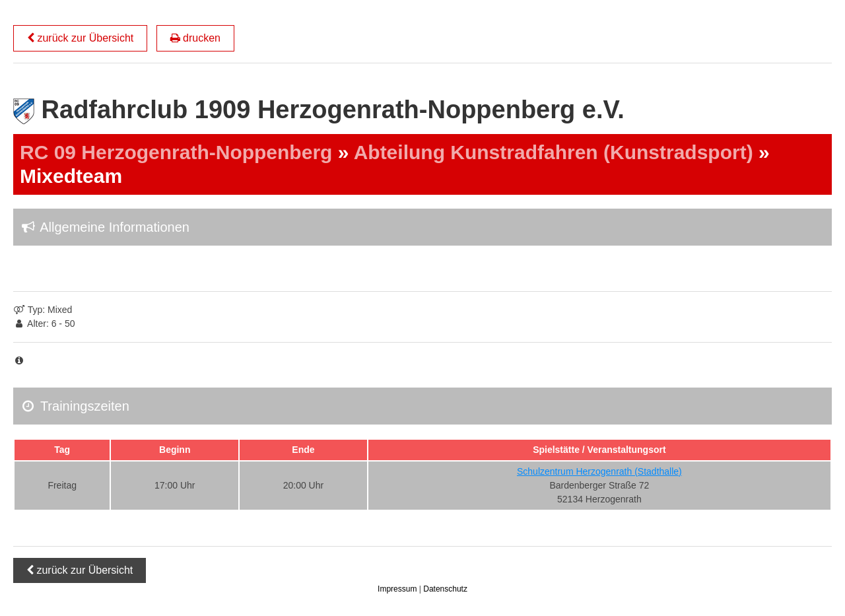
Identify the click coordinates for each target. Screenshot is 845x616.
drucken (195, 38)
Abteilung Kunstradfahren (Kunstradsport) (554, 152)
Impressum (398, 589)
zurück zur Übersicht (80, 38)
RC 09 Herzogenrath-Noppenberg (176, 152)
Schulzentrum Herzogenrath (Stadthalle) (599, 471)
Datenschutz (445, 589)
